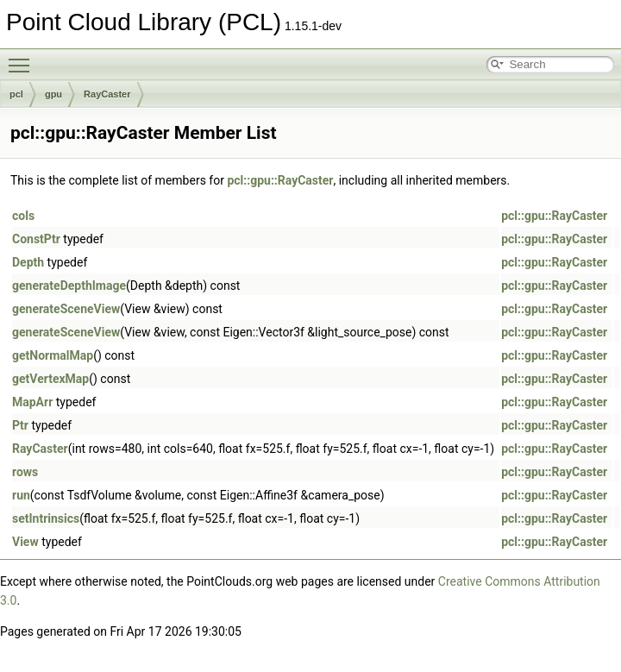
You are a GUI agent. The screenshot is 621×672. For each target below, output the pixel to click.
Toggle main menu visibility (23, 58)
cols (23, 216)
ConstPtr (36, 239)
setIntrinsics (46, 518)
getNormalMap (53, 355)
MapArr (32, 402)
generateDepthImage (69, 286)
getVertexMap (50, 379)
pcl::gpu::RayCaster (280, 180)
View (25, 542)
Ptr (20, 425)
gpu (53, 94)
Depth (28, 262)
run (21, 495)
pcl (16, 94)
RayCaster (107, 94)
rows (25, 472)
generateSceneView (66, 309)
